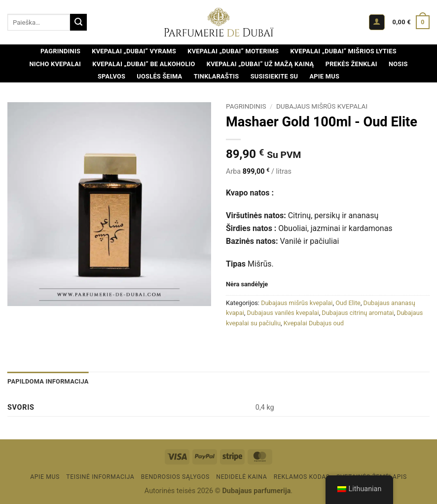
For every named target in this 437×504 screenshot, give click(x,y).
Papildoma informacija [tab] (48, 381)
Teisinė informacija (100, 477)
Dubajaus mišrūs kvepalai (322, 106)
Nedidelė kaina (241, 477)
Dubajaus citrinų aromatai (358, 313)
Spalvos (111, 76)
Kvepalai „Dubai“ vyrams (134, 51)
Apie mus (324, 76)
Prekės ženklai (351, 64)
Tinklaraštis (217, 76)
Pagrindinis (60, 51)
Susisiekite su (274, 76)
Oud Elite (348, 303)
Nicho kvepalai (55, 64)
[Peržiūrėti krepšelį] (411, 22)
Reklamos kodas (302, 477)
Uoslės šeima (159, 76)
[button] (377, 22)
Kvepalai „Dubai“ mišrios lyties (343, 51)
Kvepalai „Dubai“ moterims (233, 51)
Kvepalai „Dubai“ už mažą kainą (260, 64)
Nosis (398, 64)
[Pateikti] (78, 22)
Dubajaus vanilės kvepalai (283, 313)
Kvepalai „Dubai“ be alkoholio (144, 64)
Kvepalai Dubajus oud (314, 323)
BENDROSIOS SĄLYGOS (175, 477)
